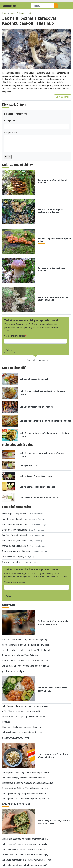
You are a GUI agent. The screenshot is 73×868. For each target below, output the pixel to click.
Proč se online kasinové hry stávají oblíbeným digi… (26, 640)
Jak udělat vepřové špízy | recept (36, 407)
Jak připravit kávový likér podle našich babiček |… (25, 793)
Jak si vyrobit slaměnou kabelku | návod (39, 498)
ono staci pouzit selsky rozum (16, 519)
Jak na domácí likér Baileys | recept (37, 487)
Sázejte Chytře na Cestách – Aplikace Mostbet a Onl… (27, 650)
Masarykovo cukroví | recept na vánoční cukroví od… (26, 717)
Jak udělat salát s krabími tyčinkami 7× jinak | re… (24, 849)
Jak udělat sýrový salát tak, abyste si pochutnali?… (25, 865)
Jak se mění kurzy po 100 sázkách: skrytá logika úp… (26, 666)
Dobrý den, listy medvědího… (15, 530)
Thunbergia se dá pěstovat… (15, 514)
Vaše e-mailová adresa (15, 336)
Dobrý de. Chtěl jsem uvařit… (15, 541)
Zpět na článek (63, 97)
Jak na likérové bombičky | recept (36, 476)
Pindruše (6, 722)
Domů (5, 13)
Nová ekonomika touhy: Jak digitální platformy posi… (26, 645)
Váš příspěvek (11, 133)
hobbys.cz (8, 605)
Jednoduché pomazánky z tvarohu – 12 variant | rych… (27, 855)
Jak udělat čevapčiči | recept (34, 379)
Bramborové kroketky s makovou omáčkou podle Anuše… (28, 783)
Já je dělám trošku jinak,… (14, 557)
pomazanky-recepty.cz (16, 804)
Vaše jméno (10, 121)
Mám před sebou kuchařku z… (16, 546)
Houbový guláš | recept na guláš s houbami (22, 727)
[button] (36, 49)
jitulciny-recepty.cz (14, 671)
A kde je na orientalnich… (13, 562)
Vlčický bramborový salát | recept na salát (21, 711)
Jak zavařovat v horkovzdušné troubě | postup (23, 732)
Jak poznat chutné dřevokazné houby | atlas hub (53, 299)
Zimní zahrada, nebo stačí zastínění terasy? (22, 655)
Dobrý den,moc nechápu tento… (16, 524)
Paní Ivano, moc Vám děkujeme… (17, 551)
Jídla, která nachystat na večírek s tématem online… (26, 839)
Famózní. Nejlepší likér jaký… (15, 535)
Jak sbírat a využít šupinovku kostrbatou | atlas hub (52, 211)
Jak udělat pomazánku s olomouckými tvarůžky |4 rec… (27, 860)
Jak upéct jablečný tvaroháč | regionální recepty (24, 778)
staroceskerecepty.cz (16, 738)
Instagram (43, 360)
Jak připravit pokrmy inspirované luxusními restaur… (26, 706)
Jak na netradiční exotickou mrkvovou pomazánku (25, 844)
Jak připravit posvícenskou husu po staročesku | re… (26, 799)
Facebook (31, 360)
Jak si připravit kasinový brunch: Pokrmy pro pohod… (26, 772)
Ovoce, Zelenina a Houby (21, 13)
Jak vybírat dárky (28, 465)
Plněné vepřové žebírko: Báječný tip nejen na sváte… (26, 788)
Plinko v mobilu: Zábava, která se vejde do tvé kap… (26, 661)
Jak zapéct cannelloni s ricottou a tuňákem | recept (45, 421)
